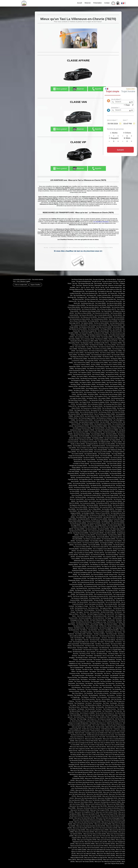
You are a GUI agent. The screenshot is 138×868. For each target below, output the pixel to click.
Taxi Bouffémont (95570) (103, 503)
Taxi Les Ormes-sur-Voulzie (103, 646)
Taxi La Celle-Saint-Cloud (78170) (108, 341)
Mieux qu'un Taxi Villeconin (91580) (86, 854)
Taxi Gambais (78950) (116, 384)
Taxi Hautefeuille (89, 693)
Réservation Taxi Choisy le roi (98, 723)
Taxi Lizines (121, 703)
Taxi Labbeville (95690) (115, 559)
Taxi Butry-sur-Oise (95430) (95, 517)
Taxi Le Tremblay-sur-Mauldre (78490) (104, 414)
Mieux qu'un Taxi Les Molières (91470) (104, 743)
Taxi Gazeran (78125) (109, 400)
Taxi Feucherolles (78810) (117, 379)
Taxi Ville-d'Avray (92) (116, 331)
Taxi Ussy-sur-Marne (116, 644)
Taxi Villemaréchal (104, 648)
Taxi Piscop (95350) (91, 537)
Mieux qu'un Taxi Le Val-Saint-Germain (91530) (112, 741)
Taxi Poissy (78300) (81, 335)
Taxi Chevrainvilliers (99, 683)
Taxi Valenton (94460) (87, 323)
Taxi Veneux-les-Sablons (111, 624)
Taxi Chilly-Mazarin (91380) (102, 580)
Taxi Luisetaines (114, 691)
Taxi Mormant (103, 626)
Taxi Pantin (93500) (84, 436)
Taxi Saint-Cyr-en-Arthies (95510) (96, 561)
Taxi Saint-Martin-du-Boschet (101, 691)
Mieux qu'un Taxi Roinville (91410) (85, 790)
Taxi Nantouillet (114, 675)
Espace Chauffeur (35, 285)
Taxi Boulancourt (110, 666)
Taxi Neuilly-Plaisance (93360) (106, 448)
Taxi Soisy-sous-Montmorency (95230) (99, 466)
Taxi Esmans (118, 642)
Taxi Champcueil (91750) (101, 576)
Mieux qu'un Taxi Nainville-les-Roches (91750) (86, 767)
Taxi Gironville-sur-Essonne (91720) (98, 596)
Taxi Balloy (119, 660)
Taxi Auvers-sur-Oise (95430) (114, 501)
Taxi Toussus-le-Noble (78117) (116, 426)
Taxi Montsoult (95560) (112, 555)
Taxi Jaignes (93, 672)
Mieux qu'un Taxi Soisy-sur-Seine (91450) (95, 834)
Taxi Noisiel (99, 610)
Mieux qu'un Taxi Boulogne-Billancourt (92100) (90, 860)
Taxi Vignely (73, 705)
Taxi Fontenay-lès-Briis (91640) (84, 594)
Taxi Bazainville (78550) (96, 400)
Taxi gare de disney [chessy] (110, 282)
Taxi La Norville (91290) (111, 604)
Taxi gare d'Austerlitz (99, 280)
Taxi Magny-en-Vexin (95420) (77, 505)
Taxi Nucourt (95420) (91, 529)
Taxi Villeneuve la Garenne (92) (96, 301)
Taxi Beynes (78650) (116, 359)
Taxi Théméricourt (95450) (98, 555)
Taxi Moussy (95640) (103, 569)
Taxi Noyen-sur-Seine (100, 670)
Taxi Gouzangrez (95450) (79, 567)
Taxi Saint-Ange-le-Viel (105, 689)
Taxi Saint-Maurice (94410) (117, 323)
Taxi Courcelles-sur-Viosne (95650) (84, 553)
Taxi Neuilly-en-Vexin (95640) (97, 563)
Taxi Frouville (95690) (94, 545)
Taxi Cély (86, 640)
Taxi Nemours (118, 612)
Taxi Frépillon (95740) (83, 515)
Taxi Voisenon (112, 638)
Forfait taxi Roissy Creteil (97, 731)
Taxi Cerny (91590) (90, 499)
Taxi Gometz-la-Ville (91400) (117, 596)
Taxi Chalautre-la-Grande (86, 660)
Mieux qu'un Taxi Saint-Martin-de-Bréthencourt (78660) (109, 770)
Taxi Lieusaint (111, 620)
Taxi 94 (102, 287)
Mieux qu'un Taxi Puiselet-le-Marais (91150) (99, 784)
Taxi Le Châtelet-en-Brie (92, 626)
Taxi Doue (104, 638)
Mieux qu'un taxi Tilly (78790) (99, 806)
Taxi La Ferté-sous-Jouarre (84, 616)
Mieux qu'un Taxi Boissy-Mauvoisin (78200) (90, 792)
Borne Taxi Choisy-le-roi (79, 721)
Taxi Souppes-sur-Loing (99, 622)
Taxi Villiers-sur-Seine (82, 672)
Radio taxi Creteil (80, 733)
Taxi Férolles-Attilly (80, 638)
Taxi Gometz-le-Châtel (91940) (79, 598)
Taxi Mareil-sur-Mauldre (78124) (113, 390)
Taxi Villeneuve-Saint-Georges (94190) (90, 311)
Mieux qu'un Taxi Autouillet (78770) (82, 828)
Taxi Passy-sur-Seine (108, 705)
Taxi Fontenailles (109, 642)
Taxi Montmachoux (108, 687)
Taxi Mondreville (120, 666)
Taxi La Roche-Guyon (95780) (97, 501)
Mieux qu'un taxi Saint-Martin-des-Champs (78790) (101, 850)
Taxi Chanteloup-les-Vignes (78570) (101, 355)
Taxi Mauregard (95, 681)
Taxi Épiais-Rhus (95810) (115, 535)
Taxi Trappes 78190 (119, 337)
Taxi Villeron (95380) (110, 533)
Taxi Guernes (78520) (74, 414)
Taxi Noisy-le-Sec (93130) (86, 440)
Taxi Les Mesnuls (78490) (109, 408)
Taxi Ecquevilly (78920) (98, 373)
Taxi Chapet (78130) (85, 402)
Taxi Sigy (122, 707)
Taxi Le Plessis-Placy (103, 677)
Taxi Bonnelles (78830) (103, 384)
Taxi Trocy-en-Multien (74, 685)
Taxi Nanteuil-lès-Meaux (83, 624)
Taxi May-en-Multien (83, 648)
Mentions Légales (25, 282)
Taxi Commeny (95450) (81, 545)
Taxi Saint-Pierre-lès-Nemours (84, 622)
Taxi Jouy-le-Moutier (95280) (98, 464)
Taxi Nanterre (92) (89, 289)
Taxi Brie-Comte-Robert (107, 612)
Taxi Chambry (106, 644)
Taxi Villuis (96, 685)
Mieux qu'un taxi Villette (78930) (115, 804)
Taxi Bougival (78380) (96, 357)
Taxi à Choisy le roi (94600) (87, 713)
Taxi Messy (98, 644)
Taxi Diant (83, 691)
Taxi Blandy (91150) (96, 485)
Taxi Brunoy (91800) (81, 497)
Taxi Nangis (108, 618)
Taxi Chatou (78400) (74, 339)
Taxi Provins (83, 614)
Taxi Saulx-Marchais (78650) (81, 432)
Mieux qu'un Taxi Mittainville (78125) (108, 798)
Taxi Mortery (102, 695)
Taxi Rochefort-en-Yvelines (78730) (106, 418)
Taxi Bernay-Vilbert (113, 654)
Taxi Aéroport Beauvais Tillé (86, 283)
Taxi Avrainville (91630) (79, 483)
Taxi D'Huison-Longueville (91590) (108, 586)
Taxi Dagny (96, 668)
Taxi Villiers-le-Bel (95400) (102, 458)
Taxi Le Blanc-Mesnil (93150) (110, 436)
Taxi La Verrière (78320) (115, 363)
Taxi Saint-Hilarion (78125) (92, 416)
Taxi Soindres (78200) (88, 430)
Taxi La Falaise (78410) (96, 432)
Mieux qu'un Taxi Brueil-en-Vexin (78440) (106, 782)
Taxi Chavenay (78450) (90, 392)
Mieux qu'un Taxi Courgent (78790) (100, 810)
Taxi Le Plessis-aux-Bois (88, 699)
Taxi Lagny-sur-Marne (106, 608)
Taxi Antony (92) (117, 291)
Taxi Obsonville (100, 707)
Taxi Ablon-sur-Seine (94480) (104, 327)
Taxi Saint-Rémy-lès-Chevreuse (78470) (99, 359)
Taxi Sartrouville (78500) (86, 333)
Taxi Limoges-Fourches (78, 675)
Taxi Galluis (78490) (81, 404)
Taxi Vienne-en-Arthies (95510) (82, 547)
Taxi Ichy (98, 699)
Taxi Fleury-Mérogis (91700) (104, 592)
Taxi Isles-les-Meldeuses (108, 660)
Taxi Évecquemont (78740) (82, 426)
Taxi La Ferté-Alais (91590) (113, 602)
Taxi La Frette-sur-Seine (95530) (78, 507)
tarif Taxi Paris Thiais (116, 717)
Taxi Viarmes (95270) (118, 505)
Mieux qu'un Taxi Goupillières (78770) (85, 812)
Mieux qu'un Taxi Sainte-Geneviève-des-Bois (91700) (91, 826)
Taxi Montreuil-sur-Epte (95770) (100, 547)
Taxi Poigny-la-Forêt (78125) (82, 410)
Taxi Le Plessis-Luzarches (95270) (87, 569)
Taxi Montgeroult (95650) (107, 543)
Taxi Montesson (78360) (85, 349)
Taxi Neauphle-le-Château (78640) (80, 380)
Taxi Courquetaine (102, 697)
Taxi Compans (103, 650)
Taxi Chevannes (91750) (87, 580)
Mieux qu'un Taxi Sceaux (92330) (85, 862)
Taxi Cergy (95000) (117, 454)
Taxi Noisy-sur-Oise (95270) (87, 535)
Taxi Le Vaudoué (91, 652)
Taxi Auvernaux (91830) (103, 481)
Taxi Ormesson (86, 681)
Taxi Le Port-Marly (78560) (109, 371)
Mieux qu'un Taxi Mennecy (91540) (115, 755)
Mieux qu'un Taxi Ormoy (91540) (116, 769)
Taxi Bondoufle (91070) (93, 489)
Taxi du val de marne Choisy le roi (105, 713)
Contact (107, 3)
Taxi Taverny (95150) (116, 458)
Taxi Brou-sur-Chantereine (115, 626)
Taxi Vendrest (97, 660)
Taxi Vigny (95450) (79, 529)
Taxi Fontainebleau (89, 610)
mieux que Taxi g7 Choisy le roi (116, 725)
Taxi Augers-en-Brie (74, 679)
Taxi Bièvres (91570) (84, 485)
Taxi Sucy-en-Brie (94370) (86, 315)
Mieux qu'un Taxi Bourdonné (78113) (87, 808)
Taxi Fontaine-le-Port (78, 646)
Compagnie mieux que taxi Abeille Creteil (96, 733)
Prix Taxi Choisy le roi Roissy (110, 721)
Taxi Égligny (108, 679)
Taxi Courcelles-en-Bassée (101, 693)
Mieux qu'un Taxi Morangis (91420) (100, 763)
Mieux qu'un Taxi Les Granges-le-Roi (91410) (81, 743)
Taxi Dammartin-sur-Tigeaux (91, 650)
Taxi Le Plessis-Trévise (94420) (78, 321)
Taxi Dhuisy (115, 679)
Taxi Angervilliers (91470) (86, 479)
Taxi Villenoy (84, 630)
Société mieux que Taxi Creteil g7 (91, 729)
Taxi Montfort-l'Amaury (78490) (89, 379)
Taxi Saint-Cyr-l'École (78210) (106, 347)
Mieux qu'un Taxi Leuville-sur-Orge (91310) (92, 745)
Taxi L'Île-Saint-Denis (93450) (85, 452)
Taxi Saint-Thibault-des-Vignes (98, 620)
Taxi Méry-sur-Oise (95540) (87, 474)
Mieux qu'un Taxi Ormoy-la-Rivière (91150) (82, 770)
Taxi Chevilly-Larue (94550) (105, 317)
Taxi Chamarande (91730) (87, 576)
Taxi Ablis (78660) (95, 380)
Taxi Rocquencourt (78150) (114, 377)
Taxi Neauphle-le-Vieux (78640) (103, 424)
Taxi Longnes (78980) (104, 398)
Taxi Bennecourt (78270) (97, 390)
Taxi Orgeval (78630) (80, 369)
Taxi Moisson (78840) (106, 416)
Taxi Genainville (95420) (87, 559)
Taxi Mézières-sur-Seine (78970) (97, 377)
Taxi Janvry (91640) (82, 602)
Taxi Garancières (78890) (99, 382)
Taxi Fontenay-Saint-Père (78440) (113, 404)
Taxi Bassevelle (83, 666)
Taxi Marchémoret (87, 664)
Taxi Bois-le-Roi (111, 622)
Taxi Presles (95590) (82, 509)
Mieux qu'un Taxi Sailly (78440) (103, 824)
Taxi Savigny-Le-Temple (82, 606)
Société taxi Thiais (105, 717)
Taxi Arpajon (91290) (99, 479)
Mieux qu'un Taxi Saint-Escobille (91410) (86, 798)
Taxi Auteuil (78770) (96, 410)
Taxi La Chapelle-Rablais (115, 650)
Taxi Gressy (115, 646)
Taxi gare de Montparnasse (84, 282)
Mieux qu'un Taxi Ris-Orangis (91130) (99, 788)
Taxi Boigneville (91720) (109, 485)
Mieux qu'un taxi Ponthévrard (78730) (95, 804)
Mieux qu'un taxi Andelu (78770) (90, 814)
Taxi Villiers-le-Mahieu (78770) (114, 428)
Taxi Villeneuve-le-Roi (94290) (89, 317)
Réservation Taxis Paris (101, 285)
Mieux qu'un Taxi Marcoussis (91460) (88, 751)
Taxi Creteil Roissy (79, 717)
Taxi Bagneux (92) (82, 297)
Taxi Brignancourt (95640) (113, 563)
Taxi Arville (110, 701)
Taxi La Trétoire (90, 662)
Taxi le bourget (98, 283)
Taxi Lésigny (118, 616)
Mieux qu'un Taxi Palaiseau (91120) (94, 778)
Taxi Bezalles (113, 703)
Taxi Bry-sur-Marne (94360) (101, 323)
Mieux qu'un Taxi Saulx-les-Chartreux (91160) (105, 828)
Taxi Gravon (89, 703)
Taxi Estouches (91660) (98, 590)
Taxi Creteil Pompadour (112, 715)
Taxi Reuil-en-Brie (90, 646)
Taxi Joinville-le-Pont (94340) (116, 319)
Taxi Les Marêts (106, 699)
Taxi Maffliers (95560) (107, 521)
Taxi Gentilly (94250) (93, 321)
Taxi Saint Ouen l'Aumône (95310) (113, 462)
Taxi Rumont (85, 701)
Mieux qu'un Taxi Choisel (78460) (88, 776)
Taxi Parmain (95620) (92, 505)
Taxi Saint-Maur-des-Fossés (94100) (96, 305)
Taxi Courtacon (111, 695)
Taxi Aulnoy (105, 664)
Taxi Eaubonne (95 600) (115, 460)
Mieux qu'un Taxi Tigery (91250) (83, 836)
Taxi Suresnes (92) (117, 295)
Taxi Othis (86, 620)
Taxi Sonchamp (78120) (87, 396)
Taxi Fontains (92, 679)
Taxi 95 (107, 287)
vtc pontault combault (95, 711)
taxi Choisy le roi (92, 719)
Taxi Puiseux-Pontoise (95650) (91, 543)
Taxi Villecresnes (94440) (115, 325)
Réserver (88, 3)
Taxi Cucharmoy (117, 685)
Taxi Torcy (92, 606)
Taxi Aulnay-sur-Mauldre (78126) (100, 402)
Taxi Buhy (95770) (99, 553)
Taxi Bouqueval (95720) (97, 551)
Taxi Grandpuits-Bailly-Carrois (81, 642)
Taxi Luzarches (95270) (106, 507)
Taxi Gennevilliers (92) (79, 295)
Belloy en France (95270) (115, 519)
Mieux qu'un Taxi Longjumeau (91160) (79, 749)
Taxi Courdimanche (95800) (87, 503)
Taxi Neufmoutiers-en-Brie (87, 644)
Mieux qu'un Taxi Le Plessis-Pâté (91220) (86, 741)
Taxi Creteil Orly (91, 727)
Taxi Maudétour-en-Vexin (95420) (99, 565)
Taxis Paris (79, 285)
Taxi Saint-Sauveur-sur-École (107, 636)
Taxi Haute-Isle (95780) (83, 551)
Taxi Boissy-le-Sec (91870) (114, 487)
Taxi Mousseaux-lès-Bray (115, 658)
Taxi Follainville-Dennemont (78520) (114, 386)
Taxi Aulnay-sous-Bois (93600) (82, 434)
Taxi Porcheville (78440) (108, 380)
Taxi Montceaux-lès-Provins (114, 670)
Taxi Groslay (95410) (92, 476)
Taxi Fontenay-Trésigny (97, 624)
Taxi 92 (93, 287)
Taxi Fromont (81, 705)
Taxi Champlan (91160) (116, 576)
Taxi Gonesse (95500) (89, 460)
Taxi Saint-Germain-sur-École (97, 666)
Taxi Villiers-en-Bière (86, 685)
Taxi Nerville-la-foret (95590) (81, 533)
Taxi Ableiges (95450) (100, 525)
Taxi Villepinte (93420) (104, 442)
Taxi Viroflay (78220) (92, 347)
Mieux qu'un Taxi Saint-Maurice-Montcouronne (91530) (88, 820)
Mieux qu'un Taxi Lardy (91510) (93, 739)
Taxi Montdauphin (93, 695)
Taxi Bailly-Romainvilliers (112, 630)
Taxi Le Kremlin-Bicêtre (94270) (103, 315)
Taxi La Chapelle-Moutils (77, 668)
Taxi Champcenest (79, 703)
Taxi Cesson (111, 616)
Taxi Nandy (119, 620)
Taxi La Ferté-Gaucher (92, 628)
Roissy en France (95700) (103, 513)
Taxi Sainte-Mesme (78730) (110, 410)
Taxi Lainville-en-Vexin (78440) (84, 420)
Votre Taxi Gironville (116, 699)
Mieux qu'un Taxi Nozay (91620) (109, 767)
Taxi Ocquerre (101, 672)
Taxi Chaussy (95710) (116, 537)
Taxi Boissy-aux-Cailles (87, 673)
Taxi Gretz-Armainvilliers (85, 618)
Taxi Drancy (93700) (111, 434)
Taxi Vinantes (93, 677)
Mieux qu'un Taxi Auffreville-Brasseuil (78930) (80, 772)
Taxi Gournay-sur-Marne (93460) (103, 452)
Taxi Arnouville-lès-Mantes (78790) (103, 420)
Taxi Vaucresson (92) (103, 331)
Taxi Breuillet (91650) (116, 493)
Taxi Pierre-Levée (114, 664)
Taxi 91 (88, 287)
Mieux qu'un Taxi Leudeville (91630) (115, 745)
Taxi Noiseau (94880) (119, 327)
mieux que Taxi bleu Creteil (97, 715)
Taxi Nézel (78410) (97, 406)
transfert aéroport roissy (111, 575)
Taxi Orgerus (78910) (85, 382)
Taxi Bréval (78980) (93, 394)
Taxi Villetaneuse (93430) (115, 450)
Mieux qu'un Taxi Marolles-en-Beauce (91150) (112, 751)
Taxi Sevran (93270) (96, 436)
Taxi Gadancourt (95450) (105, 571)
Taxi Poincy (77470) (85, 654)
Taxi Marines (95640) (116, 511)
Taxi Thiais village (82, 719)
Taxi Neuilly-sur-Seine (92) (105, 291)
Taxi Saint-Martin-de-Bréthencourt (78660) (107, 430)
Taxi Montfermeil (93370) (98, 446)
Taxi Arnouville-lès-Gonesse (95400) (112, 470)
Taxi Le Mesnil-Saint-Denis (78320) (108, 361)
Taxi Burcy (119, 695)
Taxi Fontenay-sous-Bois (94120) (90, 307)
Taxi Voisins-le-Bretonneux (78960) (98, 351)
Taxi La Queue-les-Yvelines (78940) (108, 388)
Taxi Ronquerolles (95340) (96, 533)
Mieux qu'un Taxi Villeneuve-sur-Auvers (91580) (102, 856)
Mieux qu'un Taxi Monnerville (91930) (93, 761)
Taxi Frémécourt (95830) (82, 541)
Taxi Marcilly (88, 668)
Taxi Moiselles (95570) (88, 525)
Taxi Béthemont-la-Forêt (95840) (113, 541)
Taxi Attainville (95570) (84, 519)
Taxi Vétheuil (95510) (93, 527)
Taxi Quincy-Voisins (79, 626)
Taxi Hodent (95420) (111, 553)
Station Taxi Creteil (110, 727)
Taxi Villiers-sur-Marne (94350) (83, 313)
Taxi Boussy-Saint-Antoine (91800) (90, 491)
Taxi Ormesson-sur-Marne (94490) (98, 325)
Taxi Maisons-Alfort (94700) (114, 305)
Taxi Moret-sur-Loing (80, 628)
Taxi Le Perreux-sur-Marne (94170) (107, 309)
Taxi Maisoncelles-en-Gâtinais (93, 705)
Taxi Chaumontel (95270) (84, 511)
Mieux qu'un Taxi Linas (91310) (97, 747)
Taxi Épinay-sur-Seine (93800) (83, 438)
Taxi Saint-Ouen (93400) (111, 438)
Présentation (98, 3)
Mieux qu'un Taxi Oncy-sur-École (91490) (95, 769)
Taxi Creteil (102, 737)
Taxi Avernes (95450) (103, 529)
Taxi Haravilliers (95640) (97, 541)
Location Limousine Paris (104, 295)
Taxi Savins (99, 709)
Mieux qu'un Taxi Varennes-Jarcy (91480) (96, 842)
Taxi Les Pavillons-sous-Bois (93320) (87, 448)
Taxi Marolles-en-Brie (114, 662)
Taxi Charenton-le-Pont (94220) (101, 313)
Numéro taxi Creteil (110, 731)
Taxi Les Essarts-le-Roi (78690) (99, 363)
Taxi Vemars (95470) (112, 515)
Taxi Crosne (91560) (77, 586)
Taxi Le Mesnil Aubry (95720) (96, 531)
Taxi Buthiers (90, 656)
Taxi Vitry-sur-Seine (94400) (114, 303)
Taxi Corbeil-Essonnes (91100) (86, 582)
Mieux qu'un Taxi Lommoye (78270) (111, 786)
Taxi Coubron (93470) (77, 454)
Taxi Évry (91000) (90, 592)
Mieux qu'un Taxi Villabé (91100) (96, 852)
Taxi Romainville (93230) (113, 446)
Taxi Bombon (93, 642)
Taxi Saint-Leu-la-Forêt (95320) (90, 468)
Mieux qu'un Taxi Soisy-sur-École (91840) (106, 832)
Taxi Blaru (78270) (79, 416)
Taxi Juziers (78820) (82, 377)
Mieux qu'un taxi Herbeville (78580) (85, 844)
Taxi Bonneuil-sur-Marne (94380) (109, 321)
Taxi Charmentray (117, 681)
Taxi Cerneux (100, 679)
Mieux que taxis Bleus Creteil (116, 733)
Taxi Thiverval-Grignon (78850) (87, 418)
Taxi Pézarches (89, 675)
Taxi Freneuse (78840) (98, 375)
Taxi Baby (92, 707)
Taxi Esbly (119, 622)
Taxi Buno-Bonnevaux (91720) (114, 497)
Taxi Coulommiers (95, 612)
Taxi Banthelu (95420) (116, 569)
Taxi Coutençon (80, 683)
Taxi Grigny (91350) (94, 598)
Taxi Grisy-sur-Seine (74, 707)
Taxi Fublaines (79, 640)
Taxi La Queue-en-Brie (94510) (79, 325)
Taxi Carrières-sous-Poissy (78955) (102, 349)
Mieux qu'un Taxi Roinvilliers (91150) (105, 790)
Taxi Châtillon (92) (93, 297)
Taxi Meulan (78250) (108, 357)
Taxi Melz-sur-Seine (88, 670)
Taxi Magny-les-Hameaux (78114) (80, 357)
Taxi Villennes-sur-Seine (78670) (96, 369)
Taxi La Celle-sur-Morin (76, 636)
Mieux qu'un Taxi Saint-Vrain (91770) (83, 824)
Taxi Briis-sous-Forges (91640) (110, 495)
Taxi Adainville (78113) (87, 414)
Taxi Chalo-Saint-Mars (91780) (104, 499)
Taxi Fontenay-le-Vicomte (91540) (103, 594)
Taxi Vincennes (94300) (118, 307)
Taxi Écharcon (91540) (94, 588)
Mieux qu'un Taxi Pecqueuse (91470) (114, 780)
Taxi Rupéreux (72, 709)
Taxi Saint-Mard (93, 630)
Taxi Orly (75, 283)
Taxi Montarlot (89, 683)
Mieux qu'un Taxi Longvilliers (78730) (80, 806)
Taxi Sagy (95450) (76, 525)
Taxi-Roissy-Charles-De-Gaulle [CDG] (82, 280)
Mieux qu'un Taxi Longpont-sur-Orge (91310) (103, 749)
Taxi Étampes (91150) (112, 590)
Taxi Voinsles (121, 709)
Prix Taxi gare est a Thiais (92, 717)
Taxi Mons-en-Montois (102, 662)
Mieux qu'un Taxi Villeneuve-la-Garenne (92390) (108, 862)
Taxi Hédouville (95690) (111, 551)
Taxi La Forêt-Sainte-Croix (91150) (94, 604)
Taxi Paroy (117, 687)
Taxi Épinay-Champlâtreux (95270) (83, 573)
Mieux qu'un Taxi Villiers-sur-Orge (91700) (96, 858)
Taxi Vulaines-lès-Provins (112, 707)
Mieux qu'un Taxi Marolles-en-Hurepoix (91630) (83, 753)
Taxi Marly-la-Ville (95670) (117, 503)
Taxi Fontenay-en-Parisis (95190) (91, 521)
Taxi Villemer (118, 656)
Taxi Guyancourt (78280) (115, 339)
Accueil (79, 3)
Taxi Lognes (79, 612)
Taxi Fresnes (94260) (116, 313)
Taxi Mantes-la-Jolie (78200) (101, 333)
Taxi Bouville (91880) (86, 493)
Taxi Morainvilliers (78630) (88, 384)
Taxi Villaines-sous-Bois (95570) (92, 539)
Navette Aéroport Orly (116, 287)
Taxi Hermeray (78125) (105, 412)
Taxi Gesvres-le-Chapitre (115, 697)
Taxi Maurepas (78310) (87, 343)
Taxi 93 (97, 287)
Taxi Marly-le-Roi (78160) (96, 345)
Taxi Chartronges (117, 672)
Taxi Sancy (109, 672)
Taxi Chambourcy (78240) (102, 367)
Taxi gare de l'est (96, 282)
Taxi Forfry (85, 695)
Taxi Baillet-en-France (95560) (99, 519)
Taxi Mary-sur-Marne (100, 634)
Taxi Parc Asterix (107, 283)
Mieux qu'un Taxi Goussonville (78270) (98, 774)
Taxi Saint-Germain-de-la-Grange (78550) (110, 394)
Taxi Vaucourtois (110, 683)
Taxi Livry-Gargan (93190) (101, 440)
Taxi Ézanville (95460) (116, 474)
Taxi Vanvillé (78, 695)
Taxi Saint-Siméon (77, 650)
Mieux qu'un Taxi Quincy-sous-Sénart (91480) (88, 786)
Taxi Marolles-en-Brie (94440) (87, 327)
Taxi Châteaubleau (83, 677)
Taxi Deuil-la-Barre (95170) (95, 462)
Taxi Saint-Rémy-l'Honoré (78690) (78, 400)
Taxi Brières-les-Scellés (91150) (92, 495)
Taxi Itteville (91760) (109, 600)
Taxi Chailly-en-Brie (80, 634)
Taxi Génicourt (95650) (96, 557)
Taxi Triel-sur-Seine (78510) (107, 353)
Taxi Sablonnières (102, 658)
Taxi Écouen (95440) (104, 476)
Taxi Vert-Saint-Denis (98, 618)
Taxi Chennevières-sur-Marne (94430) (80, 319)
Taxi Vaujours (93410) (118, 452)
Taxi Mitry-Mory (79, 610)
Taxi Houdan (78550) (104, 379)
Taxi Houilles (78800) (107, 337)
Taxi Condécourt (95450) (102, 559)
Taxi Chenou (106, 675)
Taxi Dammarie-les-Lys (81, 608)
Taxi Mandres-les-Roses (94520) (78, 329)
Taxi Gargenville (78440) (91, 361)
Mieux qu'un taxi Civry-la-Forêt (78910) (97, 846)
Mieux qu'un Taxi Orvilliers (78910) (83, 802)
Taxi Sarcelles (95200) (104, 454)
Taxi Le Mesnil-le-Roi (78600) (82, 363)
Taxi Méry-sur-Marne (75, 711)
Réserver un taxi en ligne (115, 285)
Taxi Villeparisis (100, 606)
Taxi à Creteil (96, 725)
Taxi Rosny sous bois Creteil (78, 735)
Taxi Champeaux (94, 648)
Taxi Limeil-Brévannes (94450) (99, 319)
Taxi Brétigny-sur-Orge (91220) (101, 493)
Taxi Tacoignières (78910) (84, 406)
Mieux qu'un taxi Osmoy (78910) (106, 840)
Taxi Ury (93, 654)
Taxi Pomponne (109, 632)
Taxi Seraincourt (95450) (94, 523)
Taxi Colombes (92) (100, 289)
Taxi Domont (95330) (105, 468)
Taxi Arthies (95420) (84, 555)
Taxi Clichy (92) (103, 293)
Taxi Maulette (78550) (87, 424)
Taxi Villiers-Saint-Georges (93, 638)
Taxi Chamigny (87, 636)
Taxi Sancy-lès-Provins (118, 673)
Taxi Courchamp (97, 703)
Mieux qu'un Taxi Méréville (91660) (78, 757)
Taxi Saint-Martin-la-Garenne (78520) (89, 422)
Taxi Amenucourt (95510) (94, 567)
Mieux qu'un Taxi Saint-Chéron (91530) (97, 794)
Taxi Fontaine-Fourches (110, 709)
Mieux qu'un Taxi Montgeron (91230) (114, 761)
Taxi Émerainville (117, 618)
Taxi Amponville (99, 673)
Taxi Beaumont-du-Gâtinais (108, 640)
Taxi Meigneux (85, 697)
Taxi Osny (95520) (117, 468)
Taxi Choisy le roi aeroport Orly (106, 719)
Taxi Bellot (115, 652)
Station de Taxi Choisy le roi (114, 723)
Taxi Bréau (78, 670)
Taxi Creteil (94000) (75, 715)
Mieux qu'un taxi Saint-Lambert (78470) (107, 812)
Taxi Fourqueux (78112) (112, 373)
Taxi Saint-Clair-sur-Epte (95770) (109, 527)
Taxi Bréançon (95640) (86, 549)
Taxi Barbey (93, 697)
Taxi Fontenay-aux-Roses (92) (114, 301)
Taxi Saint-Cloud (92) (78, 299)
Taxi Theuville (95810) (84, 575)
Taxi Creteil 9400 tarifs (112, 737)
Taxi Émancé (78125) (116, 422)
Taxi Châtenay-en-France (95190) (102, 573)
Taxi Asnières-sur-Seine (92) (114, 289)
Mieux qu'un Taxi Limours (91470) (79, 747)
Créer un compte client (21, 285)
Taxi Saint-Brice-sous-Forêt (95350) (91, 470)
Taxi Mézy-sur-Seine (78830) (81, 390)
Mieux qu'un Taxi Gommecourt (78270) (104, 772)
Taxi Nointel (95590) (110, 531)
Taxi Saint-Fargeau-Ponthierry (95, 614)
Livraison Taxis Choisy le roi (94, 721)
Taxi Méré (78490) (82, 394)
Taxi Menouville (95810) (91, 571)
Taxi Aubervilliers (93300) (98, 434)
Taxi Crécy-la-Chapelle (105, 628)
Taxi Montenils (84, 707)
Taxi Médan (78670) (92, 398)
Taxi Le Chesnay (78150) (87, 339)
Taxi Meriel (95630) (93, 507)
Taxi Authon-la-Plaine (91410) (88, 481)
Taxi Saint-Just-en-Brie (106, 685)
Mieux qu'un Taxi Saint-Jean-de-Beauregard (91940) (110, 818)
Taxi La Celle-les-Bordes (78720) (89, 412)
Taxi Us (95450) (106, 523)
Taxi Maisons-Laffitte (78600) (90, 341)
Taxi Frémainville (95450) (108, 539)
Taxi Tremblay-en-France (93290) (88, 442)
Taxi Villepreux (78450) (84, 355)
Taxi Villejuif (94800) (105, 307)
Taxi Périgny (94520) (106, 329)
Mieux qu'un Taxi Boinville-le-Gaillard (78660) (98, 800)
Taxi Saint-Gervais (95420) (115, 525)
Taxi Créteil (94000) (100, 303)
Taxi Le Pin (95, 636)
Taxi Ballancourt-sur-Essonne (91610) (112, 483)
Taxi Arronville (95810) (103, 537)
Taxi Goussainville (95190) (75, 458)
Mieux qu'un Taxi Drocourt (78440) (80, 810)
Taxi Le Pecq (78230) (110, 345)
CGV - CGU (16, 282)
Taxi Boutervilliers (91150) (107, 491)
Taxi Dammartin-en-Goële (100, 616)
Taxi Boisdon (81, 709)
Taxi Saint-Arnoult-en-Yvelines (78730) (111, 365)
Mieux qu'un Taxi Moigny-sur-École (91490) (106, 759)
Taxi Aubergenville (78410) (92, 353)
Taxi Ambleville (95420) (115, 547)
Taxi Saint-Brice (101, 652)
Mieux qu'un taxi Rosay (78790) (109, 814)
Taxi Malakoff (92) (119, 297)
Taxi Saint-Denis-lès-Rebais (117, 648)
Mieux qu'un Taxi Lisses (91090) (116, 747)
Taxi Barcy (90, 691)
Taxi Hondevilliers (117, 689)
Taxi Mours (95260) (119, 521)
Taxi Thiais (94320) (106, 311)
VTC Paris (116, 283)
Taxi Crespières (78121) (101, 396)
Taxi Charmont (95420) (97, 575)
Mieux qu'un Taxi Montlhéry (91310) (80, 763)
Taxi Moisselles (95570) (82, 557)
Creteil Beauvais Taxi (107, 729)
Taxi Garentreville (90, 709)
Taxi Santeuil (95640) (82, 501)
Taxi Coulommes (81, 662)
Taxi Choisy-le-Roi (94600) (89, 309)
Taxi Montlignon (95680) (88, 513)
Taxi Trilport (122, 624)
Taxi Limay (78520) (80, 347)
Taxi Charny (121, 634)
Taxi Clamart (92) (112, 293)
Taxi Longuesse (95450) (109, 557)
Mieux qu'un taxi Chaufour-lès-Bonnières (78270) (111, 808)
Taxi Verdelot (82, 656)
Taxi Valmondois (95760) (118, 523)
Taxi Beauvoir (81, 689)
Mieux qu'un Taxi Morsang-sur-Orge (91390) (92, 765)
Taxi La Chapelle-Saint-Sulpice (98, 701)
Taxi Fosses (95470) (104, 472)
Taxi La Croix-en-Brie (108, 656)
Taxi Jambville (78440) (98, 428)
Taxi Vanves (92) (82, 301)
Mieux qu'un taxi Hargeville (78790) (87, 840)
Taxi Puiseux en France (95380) (101, 511)
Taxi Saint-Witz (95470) (110, 517)
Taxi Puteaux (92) (91, 295)
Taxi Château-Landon (85, 632)
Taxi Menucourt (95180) (105, 505)
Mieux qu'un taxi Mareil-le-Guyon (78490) (97, 830)
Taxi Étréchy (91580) (79, 592)
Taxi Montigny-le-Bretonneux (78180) (97, 335)
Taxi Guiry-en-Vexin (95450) (117, 565)
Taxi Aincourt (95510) (101, 535)
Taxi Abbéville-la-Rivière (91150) (113, 478)
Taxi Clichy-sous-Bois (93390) (107, 444)
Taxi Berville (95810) (119, 545)
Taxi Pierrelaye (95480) (97, 478)
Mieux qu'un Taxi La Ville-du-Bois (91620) (93, 755)
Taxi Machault (98, 656)
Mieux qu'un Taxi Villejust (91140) (106, 854)
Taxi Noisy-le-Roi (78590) (80, 359)
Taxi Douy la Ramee (106, 681)
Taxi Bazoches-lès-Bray (79, 652)
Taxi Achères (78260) (116, 343)
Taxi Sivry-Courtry (95, 640)
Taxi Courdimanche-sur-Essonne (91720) (94, 584)
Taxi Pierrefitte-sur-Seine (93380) (82, 446)
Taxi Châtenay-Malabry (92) (106, 297)
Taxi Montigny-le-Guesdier (117, 677)
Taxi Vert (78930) (105, 422)
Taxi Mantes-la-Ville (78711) (102, 343)
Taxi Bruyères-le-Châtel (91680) (96, 497)
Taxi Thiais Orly (118, 711)
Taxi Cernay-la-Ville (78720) (105, 392)
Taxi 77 (78, 287)
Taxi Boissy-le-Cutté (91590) (99, 487)
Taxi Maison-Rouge (102, 654)
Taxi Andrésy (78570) (82, 351)
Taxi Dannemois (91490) (91, 586)
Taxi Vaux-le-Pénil (109, 614)
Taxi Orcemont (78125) (118, 412)
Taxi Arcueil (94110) (119, 317)
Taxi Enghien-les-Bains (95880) (89, 472)
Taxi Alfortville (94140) (75, 309)
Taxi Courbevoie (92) (91, 291)
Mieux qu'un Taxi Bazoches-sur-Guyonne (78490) (107, 802)
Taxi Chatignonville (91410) (94, 578)
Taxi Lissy (78, 701)
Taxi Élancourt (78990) (101, 339)
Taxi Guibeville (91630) (107, 598)
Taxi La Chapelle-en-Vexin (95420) (102, 549)
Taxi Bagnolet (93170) (92, 444)
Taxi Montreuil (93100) (109, 432)
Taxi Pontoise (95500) (106, 456)
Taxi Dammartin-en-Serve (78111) (113, 406)
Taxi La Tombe (86, 687)
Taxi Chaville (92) (117, 329)
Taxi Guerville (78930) (79, 388)
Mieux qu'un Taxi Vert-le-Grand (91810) (89, 848)
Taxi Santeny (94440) (94, 329)
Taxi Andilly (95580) (81, 517)
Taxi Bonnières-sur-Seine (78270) (82, 375)
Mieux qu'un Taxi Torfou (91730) (102, 836)
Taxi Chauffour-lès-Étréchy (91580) (112, 578)
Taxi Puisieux (84, 679)
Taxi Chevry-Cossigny (98, 632)
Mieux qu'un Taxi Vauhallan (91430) (105, 844)
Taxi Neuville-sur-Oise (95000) (78, 523)
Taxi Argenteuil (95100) (91, 454)
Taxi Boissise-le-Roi (74, 630)
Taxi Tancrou (107, 673)
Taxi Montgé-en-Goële (82, 658)
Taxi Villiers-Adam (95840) (117, 529)
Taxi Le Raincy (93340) (87, 450)
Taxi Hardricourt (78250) (97, 386)
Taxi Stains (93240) (117, 442)
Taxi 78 (83, 287)
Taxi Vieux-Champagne (92, 689)
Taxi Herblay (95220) (102, 460)
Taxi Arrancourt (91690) (112, 479)
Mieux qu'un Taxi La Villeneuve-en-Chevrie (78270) (89, 780)
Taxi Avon (86, 612)
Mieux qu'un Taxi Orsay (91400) (106, 776)
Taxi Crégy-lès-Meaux (118, 628)
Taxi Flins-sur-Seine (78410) (114, 382)
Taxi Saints (90, 634)
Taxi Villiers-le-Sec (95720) (109, 567)
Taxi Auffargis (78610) (92, 388)
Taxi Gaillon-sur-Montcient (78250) (82, 428)
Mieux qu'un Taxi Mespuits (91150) (84, 759)
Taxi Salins (101, 642)
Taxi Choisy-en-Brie (112, 634)
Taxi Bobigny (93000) (98, 438)
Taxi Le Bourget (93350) (101, 450)
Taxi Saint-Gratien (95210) (115, 464)
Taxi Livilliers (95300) (106, 545)
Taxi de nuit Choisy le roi (92, 737)
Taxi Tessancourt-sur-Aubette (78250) (91, 408)
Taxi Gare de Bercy (110, 280)
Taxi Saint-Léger (120, 683)
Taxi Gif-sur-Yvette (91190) (80, 596)
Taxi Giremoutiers (119, 705)
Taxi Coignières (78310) (85, 373)
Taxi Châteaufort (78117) (115, 396)
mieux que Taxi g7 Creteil (79, 727)
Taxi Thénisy (77, 681)
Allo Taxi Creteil (100, 727)
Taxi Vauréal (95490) (116, 466)
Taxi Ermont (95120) (119, 456)
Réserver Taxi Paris (88, 285)
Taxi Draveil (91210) (82, 588)
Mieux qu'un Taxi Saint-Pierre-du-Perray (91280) (87, 822)
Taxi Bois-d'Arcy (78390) (115, 351)
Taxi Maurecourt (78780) (112, 375)
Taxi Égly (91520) (106, 588)
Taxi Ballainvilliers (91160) (93, 483)
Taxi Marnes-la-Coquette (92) (89, 331)
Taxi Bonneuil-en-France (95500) (78, 531)
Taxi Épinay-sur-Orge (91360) (83, 590)
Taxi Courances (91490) (115, 582)
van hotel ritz (85, 715)
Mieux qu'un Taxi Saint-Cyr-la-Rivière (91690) (89, 796)
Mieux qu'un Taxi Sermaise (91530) (84, 832)
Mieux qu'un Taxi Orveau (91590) (91, 816)
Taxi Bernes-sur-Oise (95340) (97, 515)
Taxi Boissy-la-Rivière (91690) (82, 487)
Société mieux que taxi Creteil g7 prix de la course (101, 735)
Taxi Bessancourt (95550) (83, 478)
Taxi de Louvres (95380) (102, 474)
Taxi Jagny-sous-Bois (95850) (114, 561)
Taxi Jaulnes (118, 668)
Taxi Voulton (98, 675)
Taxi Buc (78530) (95, 365)
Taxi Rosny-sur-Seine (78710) (114, 369)
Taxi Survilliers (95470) (108, 509)
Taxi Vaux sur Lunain (96, 687)
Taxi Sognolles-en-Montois (107, 668)
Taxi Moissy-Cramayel (109, 610)
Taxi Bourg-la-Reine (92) (88, 303)
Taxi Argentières (97, 664)
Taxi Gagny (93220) (115, 440)
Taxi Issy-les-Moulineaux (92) (89, 293)
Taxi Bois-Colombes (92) (91, 299)
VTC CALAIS (85, 711)
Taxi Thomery (118, 632)
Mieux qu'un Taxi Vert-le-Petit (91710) (111, 848)
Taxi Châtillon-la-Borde (116, 693)
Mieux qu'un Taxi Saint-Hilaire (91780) (85, 818)
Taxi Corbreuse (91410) (101, 582)
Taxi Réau (109, 652)
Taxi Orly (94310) (117, 315)
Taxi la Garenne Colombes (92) (107, 299)
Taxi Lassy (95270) (84, 565)
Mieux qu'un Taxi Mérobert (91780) (98, 757)
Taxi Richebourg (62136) (118, 398)
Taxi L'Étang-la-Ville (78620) (93, 371)
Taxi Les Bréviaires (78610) (95, 404)
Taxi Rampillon (93, 658)
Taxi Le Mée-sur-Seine (111, 606)
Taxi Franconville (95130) (92, 456)
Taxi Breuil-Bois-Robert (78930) (98, 426)
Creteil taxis (117, 729)
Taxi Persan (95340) (116, 472)
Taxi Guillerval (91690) (87, 600)
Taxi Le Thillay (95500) (95, 509)
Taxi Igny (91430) (98, 600)
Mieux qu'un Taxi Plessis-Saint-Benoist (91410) (81, 782)
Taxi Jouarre (101, 630)
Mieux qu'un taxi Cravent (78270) (91, 838)
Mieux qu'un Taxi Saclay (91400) (112, 792)
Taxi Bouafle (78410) (84, 386)
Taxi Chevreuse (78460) (88, 367)
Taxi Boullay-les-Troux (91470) (109, 489)
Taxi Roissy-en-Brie (94, 608)
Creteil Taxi (103, 725)
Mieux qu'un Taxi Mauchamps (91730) (107, 753)
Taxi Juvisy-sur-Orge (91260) (97, 602)
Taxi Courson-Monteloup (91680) (115, 584)
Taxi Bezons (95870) (89, 458)
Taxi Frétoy (106, 703)
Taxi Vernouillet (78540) (118, 355)
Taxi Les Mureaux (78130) (82, 337)
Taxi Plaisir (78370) (95, 337)
